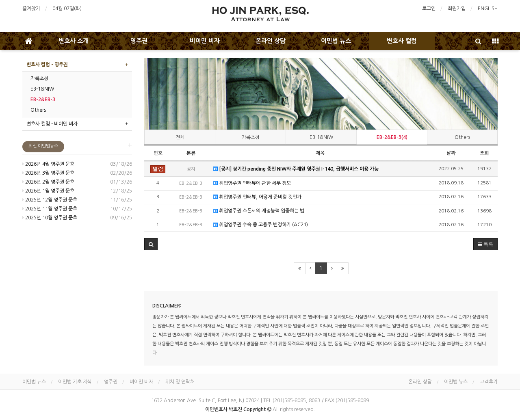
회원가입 (457, 9)
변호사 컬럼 (402, 41)
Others (462, 137)
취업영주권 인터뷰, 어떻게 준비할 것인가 (257, 197)
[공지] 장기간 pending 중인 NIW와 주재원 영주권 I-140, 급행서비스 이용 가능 (296, 169)
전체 (180, 137)
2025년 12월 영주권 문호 (50, 200)
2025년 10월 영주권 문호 (50, 218)
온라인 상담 (271, 41)
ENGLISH (488, 9)
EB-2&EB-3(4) (392, 137)
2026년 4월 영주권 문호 (48, 164)
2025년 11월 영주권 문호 (50, 209)
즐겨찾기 (31, 9)
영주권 (139, 41)
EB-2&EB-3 (43, 100)
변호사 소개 (74, 41)
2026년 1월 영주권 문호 (48, 191)
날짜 (451, 153)
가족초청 (251, 137)
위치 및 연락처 (180, 382)
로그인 (429, 9)
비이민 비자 (205, 41)
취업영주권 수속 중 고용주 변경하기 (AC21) (260, 225)
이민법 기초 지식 (75, 382)
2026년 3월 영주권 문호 (48, 173)
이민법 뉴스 (336, 41)
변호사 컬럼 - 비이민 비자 (52, 124)
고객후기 (489, 382)
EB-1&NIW (321, 137)
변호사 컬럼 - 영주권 (47, 65)
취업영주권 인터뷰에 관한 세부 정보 (252, 183)
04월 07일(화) (67, 9)
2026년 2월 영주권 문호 (48, 182)
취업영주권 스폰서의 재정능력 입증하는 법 (259, 211)
